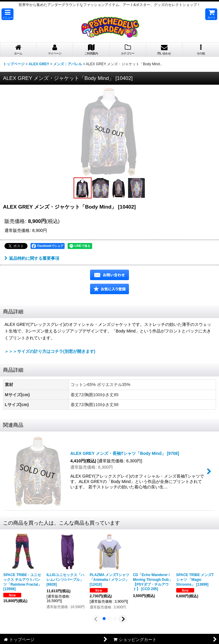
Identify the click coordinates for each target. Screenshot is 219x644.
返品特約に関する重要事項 (32, 258)
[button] (7, 14)
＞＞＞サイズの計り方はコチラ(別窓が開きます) (50, 351)
